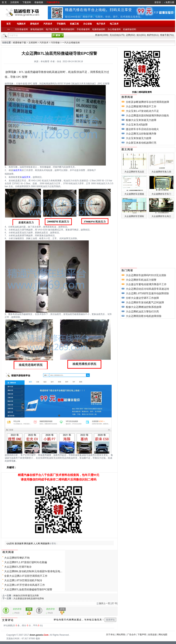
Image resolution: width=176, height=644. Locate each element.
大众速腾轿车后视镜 (134, 194)
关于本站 (110, 635)
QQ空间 (10, 544)
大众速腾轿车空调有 (134, 216)
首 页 (4, 2)
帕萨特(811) (153, 35)
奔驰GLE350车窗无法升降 (26, 596)
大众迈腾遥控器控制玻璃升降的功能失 (147, 115)
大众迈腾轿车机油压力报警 (141, 280)
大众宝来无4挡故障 (137, 125)
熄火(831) (141, 35)
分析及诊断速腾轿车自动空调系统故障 (147, 102)
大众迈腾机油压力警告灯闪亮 (142, 311)
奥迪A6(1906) (102, 35)
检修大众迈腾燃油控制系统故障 (144, 307)
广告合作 (131, 635)
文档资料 (15, 2)
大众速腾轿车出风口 (161, 216)
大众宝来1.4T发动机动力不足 (142, 111)
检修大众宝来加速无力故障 (141, 120)
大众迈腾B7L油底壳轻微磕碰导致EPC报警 (28, 589)
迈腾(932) (131, 35)
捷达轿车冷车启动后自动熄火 (142, 129)
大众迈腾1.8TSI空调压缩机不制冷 (23, 580)
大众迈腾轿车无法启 (134, 172)
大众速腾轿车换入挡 (161, 172)
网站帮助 (121, 635)
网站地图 (163, 635)
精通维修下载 (19, 43)
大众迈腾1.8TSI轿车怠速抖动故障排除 (147, 293)
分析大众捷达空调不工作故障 (142, 298)
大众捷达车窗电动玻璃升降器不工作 (146, 284)
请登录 (158, 2)
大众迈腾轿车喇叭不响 (17, 558)
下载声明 (142, 635)
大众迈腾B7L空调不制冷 (18, 567)
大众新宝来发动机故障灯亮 (141, 143)
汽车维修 (55, 43)
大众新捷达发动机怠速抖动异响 (29, 598)
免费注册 (170, 2)
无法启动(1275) (117, 35)
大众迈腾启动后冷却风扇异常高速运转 (147, 289)
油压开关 (17, 170)
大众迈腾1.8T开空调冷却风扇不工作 (25, 585)
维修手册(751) (167, 35)
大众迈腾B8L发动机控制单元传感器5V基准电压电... (33, 571)
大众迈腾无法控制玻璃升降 (141, 134)
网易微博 (45, 544)
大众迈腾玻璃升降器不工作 (141, 106)
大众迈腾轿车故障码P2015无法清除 (146, 275)
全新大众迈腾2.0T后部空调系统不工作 (26, 576)
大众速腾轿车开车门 (161, 194)
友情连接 (152, 635)
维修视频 (39, 2)
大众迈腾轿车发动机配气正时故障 (145, 302)
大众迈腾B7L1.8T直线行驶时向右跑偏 (26, 562)
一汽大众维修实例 (71, 43)
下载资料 (27, 2)
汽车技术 (44, 43)
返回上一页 (105, 603)
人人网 (37, 544)
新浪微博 (19, 544)
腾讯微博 (28, 544)
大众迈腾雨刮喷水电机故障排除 (144, 316)
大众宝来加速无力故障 (139, 138)
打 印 (114, 603)
